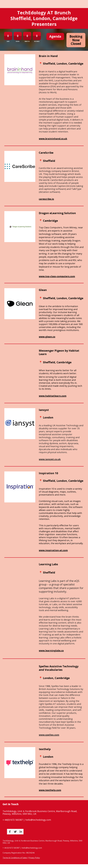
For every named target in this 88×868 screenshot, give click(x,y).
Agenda (55, 36)
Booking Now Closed (76, 40)
